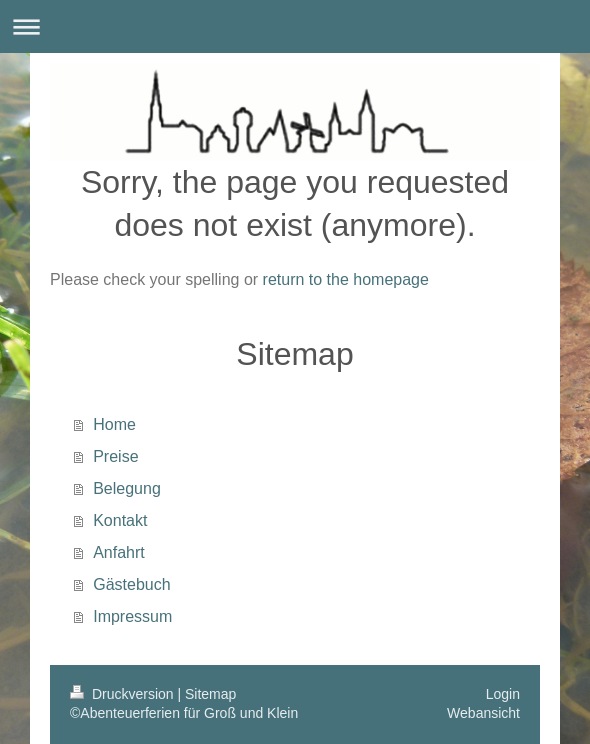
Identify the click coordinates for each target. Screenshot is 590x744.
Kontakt (120, 520)
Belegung (127, 488)
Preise (115, 456)
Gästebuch (131, 584)
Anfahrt (119, 552)
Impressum (132, 616)
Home (114, 424)
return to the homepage (346, 279)
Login (503, 694)
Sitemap (210, 694)
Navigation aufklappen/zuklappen (295, 26)
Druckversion (123, 694)
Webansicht (483, 713)
